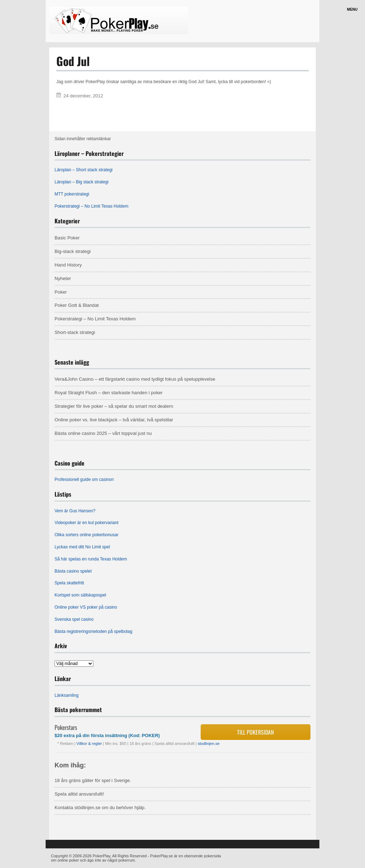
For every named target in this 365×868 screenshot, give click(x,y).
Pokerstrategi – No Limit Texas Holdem (91, 206)
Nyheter (63, 278)
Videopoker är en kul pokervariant (86, 523)
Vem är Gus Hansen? (75, 511)
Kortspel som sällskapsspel (80, 595)
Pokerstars (66, 727)
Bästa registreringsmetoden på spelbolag (93, 631)
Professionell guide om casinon (84, 479)
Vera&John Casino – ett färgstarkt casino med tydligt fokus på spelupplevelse (135, 379)
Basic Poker (67, 238)
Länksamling (66, 695)
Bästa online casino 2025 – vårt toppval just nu (103, 433)
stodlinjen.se (209, 743)
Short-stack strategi (75, 332)
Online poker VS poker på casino (86, 607)
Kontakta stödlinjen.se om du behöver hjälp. (100, 808)
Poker (61, 292)
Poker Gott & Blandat (77, 305)
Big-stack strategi (73, 251)
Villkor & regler (90, 743)
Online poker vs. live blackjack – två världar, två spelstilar (114, 420)
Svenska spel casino (74, 619)
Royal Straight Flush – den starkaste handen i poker (109, 393)
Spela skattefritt (69, 583)
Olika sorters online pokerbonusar (86, 535)
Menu (352, 9)
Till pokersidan (255, 732)
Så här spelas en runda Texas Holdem (91, 559)
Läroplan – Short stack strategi (84, 170)
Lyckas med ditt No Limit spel (82, 547)
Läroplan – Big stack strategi (81, 182)
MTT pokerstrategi (72, 194)
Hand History (68, 265)
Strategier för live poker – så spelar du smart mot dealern (114, 406)
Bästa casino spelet (73, 571)
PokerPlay (101, 856)
